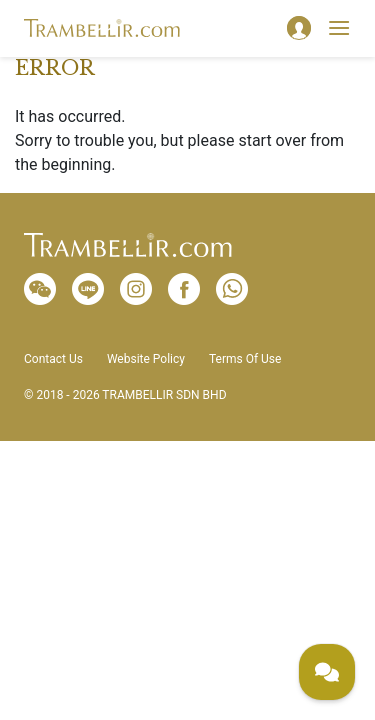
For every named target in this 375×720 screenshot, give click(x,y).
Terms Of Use (245, 359)
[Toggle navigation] (339, 28)
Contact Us (53, 359)
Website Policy (146, 359)
